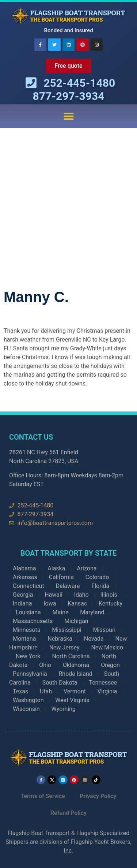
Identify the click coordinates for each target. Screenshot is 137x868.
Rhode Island (75, 674)
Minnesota (26, 630)
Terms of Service (43, 796)
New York (28, 656)
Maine (61, 612)
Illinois (109, 595)
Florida (100, 586)
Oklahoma (76, 665)
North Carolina (71, 656)
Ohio (45, 665)
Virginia (107, 691)
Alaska (56, 568)
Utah (46, 691)
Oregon (110, 665)
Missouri (104, 630)
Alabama (24, 568)
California (61, 577)
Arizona (87, 568)
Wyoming (64, 709)
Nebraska (60, 639)
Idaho (81, 595)
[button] (68, 116)
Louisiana (28, 612)
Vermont (75, 691)
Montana (24, 639)
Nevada (94, 639)
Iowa (50, 603)
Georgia (23, 595)
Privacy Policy (98, 796)
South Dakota (60, 683)
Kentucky (111, 603)
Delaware (68, 586)
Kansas (77, 603)
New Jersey (64, 647)
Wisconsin (26, 709)
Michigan (76, 621)
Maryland (92, 612)
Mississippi (67, 630)
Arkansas (25, 577)
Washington (28, 700)
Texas (20, 691)
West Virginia (72, 700)
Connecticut (28, 586)
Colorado (97, 577)
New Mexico (107, 647)
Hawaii (54, 595)
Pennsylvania (30, 674)
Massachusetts (33, 621)
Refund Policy (68, 813)
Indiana (22, 603)
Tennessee (103, 683)
